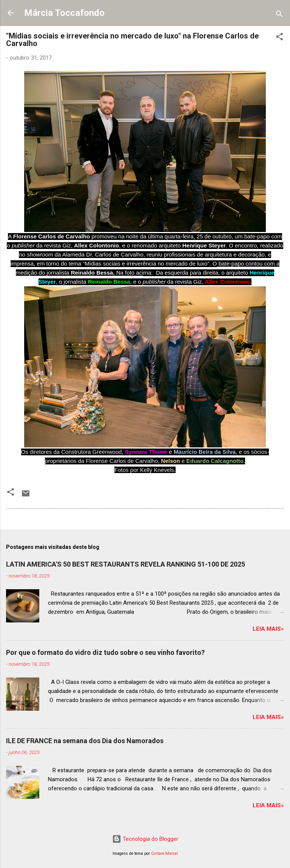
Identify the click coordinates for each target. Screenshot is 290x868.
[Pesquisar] (279, 15)
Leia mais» (268, 629)
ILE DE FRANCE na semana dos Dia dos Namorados (85, 741)
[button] (279, 38)
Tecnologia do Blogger (145, 839)
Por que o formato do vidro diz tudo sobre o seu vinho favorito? (105, 652)
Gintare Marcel (164, 853)
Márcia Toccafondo (64, 13)
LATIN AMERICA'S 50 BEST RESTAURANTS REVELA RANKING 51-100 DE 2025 (126, 564)
